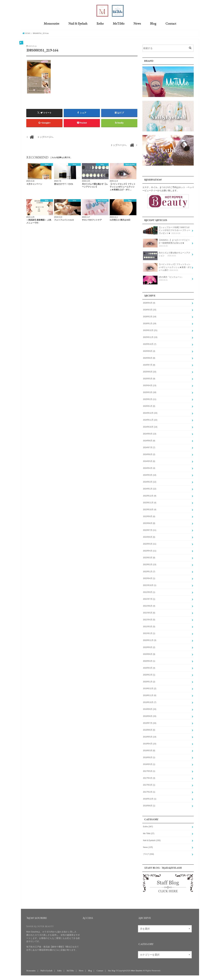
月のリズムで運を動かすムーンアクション (167, 255)
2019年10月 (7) (150, 702)
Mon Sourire (137, 970)
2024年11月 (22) (150, 420)
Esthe (100, 23)
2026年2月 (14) (150, 316)
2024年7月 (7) (149, 447)
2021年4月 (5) (149, 619)
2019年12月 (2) (150, 688)
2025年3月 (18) (150, 392)
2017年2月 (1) (149, 792)
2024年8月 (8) (149, 440)
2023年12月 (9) (150, 495)
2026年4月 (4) (149, 302)
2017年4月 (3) (149, 778)
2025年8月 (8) (149, 358)
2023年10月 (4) (150, 509)
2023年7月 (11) (150, 530)
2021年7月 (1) (149, 599)
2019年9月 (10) (150, 709)
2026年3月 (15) (150, 309)
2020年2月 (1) (149, 674)
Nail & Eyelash (78, 23)
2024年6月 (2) (149, 454)
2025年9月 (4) (149, 351)
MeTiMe (119, 23)
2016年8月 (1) (149, 805)
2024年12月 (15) (150, 413)
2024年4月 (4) (149, 468)
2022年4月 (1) (149, 578)
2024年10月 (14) (150, 426)
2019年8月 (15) (150, 716)
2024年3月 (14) (150, 475)
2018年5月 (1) (149, 764)
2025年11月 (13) (150, 337)
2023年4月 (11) (150, 550)
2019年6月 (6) (149, 730)
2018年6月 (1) (149, 757)
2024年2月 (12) (150, 482)
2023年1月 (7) (149, 571)
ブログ (148, 854)
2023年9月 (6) (149, 516)
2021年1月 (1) (149, 633)
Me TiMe (149, 833)
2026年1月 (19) (150, 323)
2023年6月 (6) (149, 537)
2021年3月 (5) (149, 626)
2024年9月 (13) (150, 433)
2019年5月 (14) (150, 736)
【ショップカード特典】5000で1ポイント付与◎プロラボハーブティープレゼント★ (167, 230)
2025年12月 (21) (150, 330)
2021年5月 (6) (149, 612)
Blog (153, 23)
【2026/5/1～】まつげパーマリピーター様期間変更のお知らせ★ (166, 243)
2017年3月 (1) (149, 785)
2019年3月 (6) (149, 750)
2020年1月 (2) (149, 681)
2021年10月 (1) (150, 585)
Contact (171, 23)
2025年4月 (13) (150, 385)
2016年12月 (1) (150, 798)
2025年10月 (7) (150, 344)
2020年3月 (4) (149, 667)
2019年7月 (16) (150, 723)
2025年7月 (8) (149, 364)
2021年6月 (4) (149, 605)
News (137, 23)
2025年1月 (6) (149, 406)
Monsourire (52, 23)
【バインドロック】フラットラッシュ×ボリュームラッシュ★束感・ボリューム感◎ (167, 267)
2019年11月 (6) (150, 695)
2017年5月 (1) (149, 771)
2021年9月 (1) (149, 592)
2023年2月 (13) (150, 564)
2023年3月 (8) (149, 557)
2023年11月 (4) (150, 502)
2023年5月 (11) (150, 544)
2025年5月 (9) (149, 378)
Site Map (112, 970)
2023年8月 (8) (149, 523)
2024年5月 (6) (149, 461)
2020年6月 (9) (149, 654)
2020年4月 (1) (149, 661)
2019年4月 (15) (150, 743)
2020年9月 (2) (149, 647)
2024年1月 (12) (150, 488)
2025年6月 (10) (150, 371)
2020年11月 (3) (150, 640)
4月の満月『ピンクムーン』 (163, 279)
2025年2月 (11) (150, 399)
